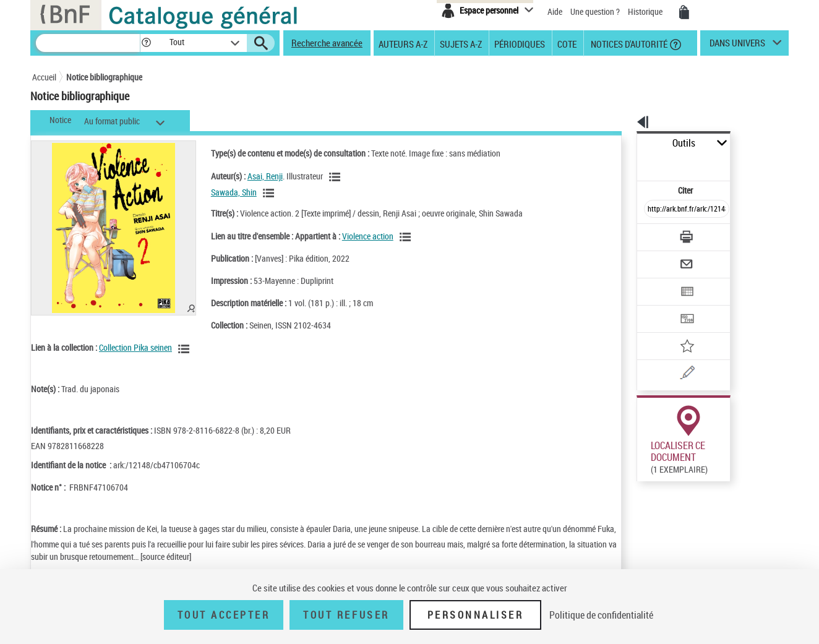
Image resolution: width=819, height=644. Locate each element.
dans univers (737, 46)
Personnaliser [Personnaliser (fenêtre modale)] (476, 615)
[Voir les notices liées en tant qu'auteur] (324, 177)
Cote (567, 43)
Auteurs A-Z (403, 43)
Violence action (355, 236)
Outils (623, 143)
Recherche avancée (327, 43)
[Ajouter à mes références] (659, 306)
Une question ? (595, 11)
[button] (146, 43)
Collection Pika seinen (135, 347)
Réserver (647, 463)
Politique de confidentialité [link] (601, 615)
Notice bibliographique (104, 77)
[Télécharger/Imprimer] (654, 210)
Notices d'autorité (628, 43)
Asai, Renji (252, 176)
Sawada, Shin (221, 192)
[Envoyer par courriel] (652, 234)
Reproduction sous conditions (732, 463)
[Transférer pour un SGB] (657, 282)
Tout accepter (224, 615)
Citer (632, 163)
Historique (646, 11)
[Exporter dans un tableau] (661, 258)
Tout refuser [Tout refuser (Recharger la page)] (346, 615)
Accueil (44, 77)
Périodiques (520, 43)
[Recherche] (88, 43)
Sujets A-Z (461, 43)
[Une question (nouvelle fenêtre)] (676, 330)
